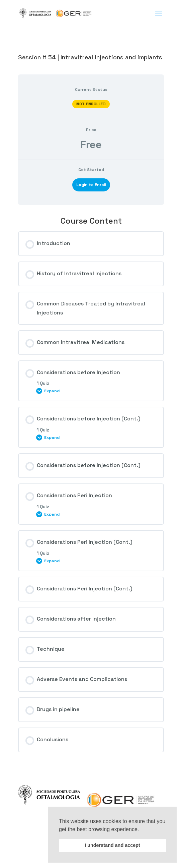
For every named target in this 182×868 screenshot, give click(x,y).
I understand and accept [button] (112, 845)
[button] (142, 830)
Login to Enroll (91, 185)
